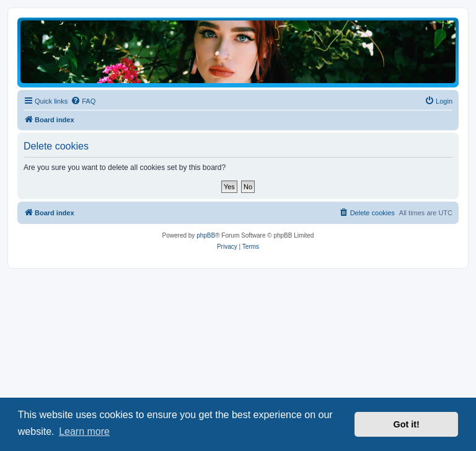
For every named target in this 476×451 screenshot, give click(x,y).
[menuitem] (83, 101)
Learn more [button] (84, 431)
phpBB (206, 235)
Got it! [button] (407, 424)
